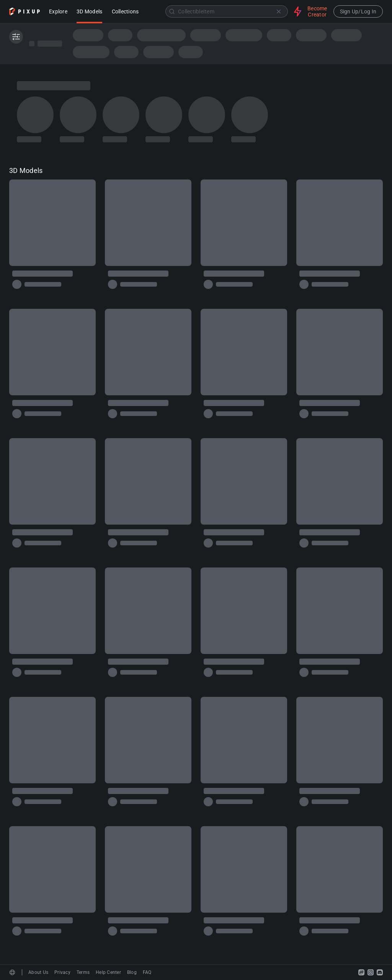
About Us (38, 972)
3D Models (89, 12)
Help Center (108, 972)
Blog (132, 972)
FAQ (147, 972)
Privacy (62, 972)
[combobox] (217, 11)
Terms (83, 972)
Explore (58, 12)
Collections (125, 12)
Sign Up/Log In (358, 11)
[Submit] (172, 11)
